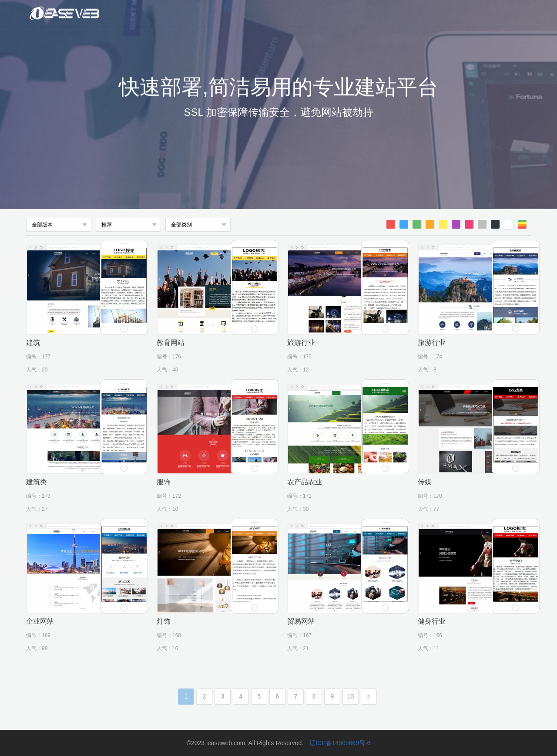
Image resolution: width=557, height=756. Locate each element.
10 (351, 696)
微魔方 (94, 13)
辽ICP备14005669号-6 (340, 743)
